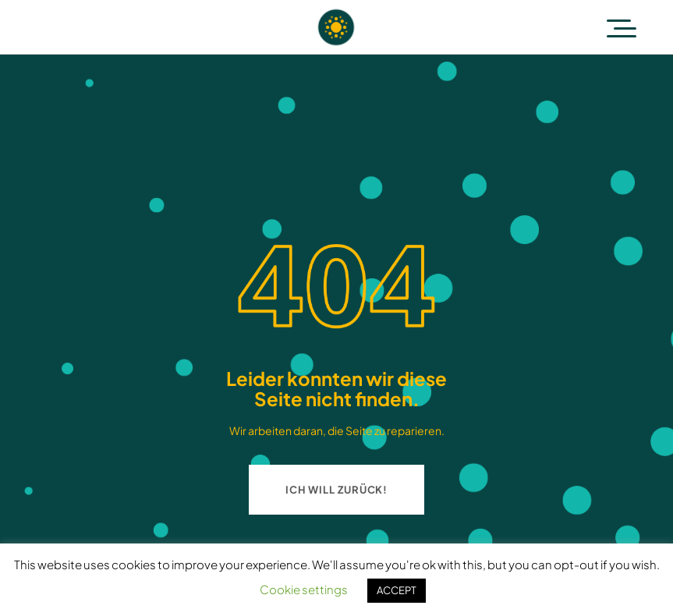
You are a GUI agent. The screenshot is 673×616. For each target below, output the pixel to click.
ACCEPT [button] (397, 590)
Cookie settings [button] (304, 589)
